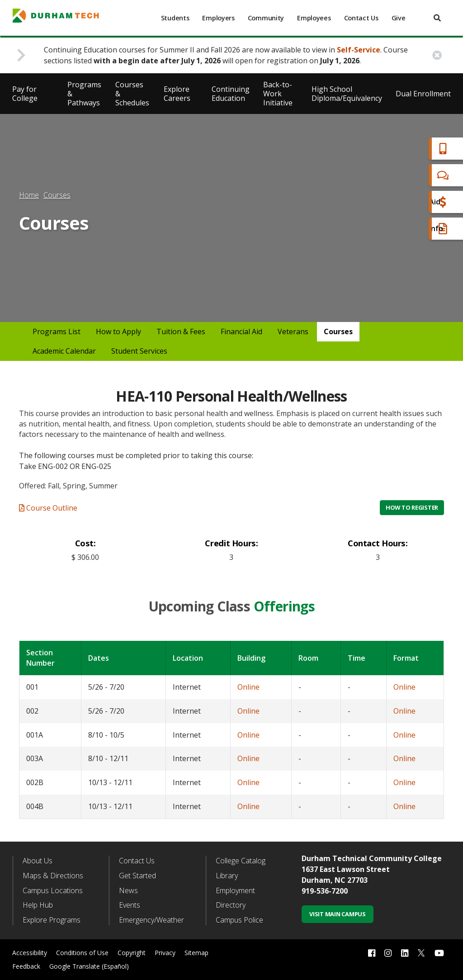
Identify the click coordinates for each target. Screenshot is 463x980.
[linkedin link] (405, 953)
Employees (314, 18)
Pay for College (25, 94)
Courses (57, 195)
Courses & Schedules (132, 94)
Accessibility (30, 953)
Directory (231, 905)
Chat (404, 175)
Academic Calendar (64, 351)
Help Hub (38, 905)
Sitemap (196, 953)
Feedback (26, 966)
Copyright (132, 953)
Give (399, 18)
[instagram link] (388, 953)
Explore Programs (52, 920)
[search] (437, 18)
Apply (406, 149)
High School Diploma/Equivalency (347, 94)
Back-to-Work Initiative (278, 94)
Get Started (137, 876)
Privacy (165, 953)
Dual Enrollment (423, 94)
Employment (235, 890)
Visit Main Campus (338, 914)
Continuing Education (231, 94)
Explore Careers (177, 94)
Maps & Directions (53, 876)
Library (227, 876)
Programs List (57, 331)
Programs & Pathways (84, 94)
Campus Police (239, 920)
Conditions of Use (82, 953)
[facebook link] (372, 953)
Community (266, 18)
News (128, 890)
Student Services (139, 351)
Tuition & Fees (181, 331)
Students (175, 18)
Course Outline (48, 508)
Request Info (419, 229)
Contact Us (361, 18)
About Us (38, 861)
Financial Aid (417, 202)
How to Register (412, 507)
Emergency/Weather (151, 920)
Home (29, 195)
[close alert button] (437, 55)
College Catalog (241, 861)
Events (130, 905)
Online (248, 687)
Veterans (293, 331)
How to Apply (118, 331)
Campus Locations (53, 890)
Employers (218, 18)
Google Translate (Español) (89, 966)
